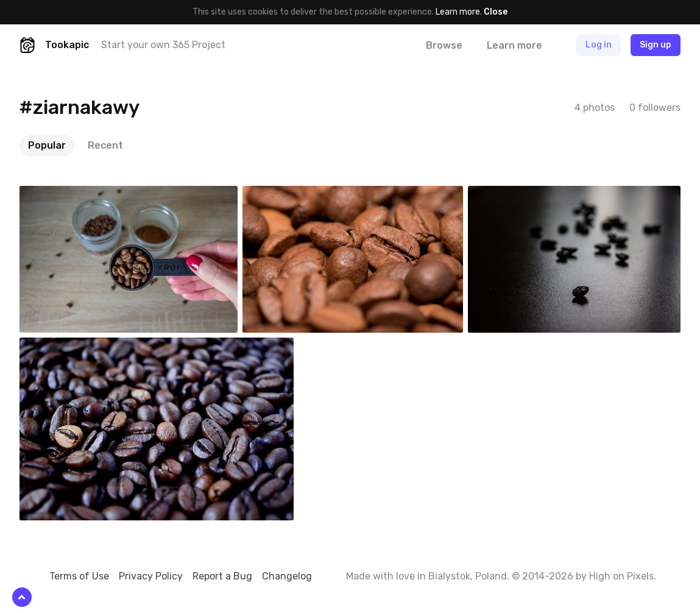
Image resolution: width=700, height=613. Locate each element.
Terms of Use (79, 576)
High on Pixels (621, 576)
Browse (444, 45)
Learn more (458, 12)
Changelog (287, 576)
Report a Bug (222, 576)
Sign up (656, 45)
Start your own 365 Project (163, 45)
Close (496, 12)
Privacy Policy (151, 576)
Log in (599, 45)
